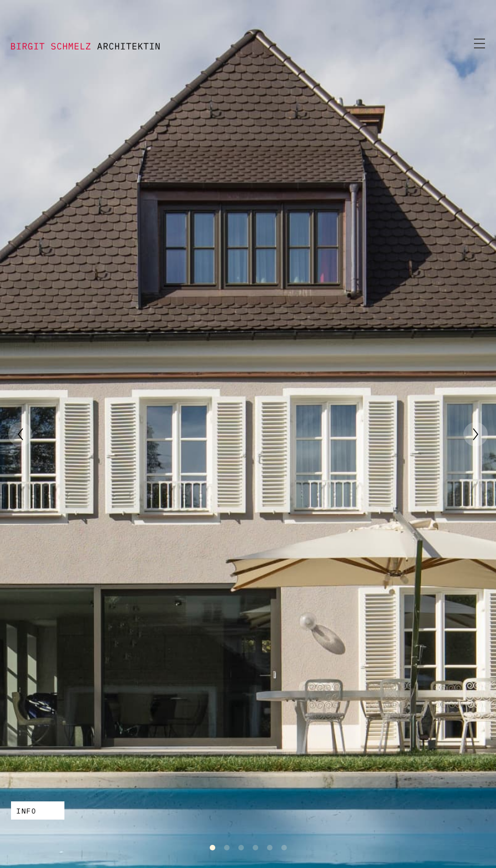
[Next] (476, 434)
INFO (26, 811)
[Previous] (20, 434)
